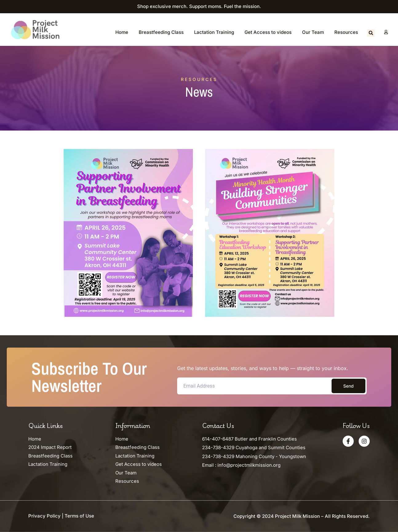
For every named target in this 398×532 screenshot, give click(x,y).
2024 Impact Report (50, 447)
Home (122, 32)
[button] (371, 33)
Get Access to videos (268, 32)
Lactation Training (214, 32)
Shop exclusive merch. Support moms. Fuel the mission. (199, 6)
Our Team (313, 32)
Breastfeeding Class (161, 32)
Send (348, 386)
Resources (346, 32)
